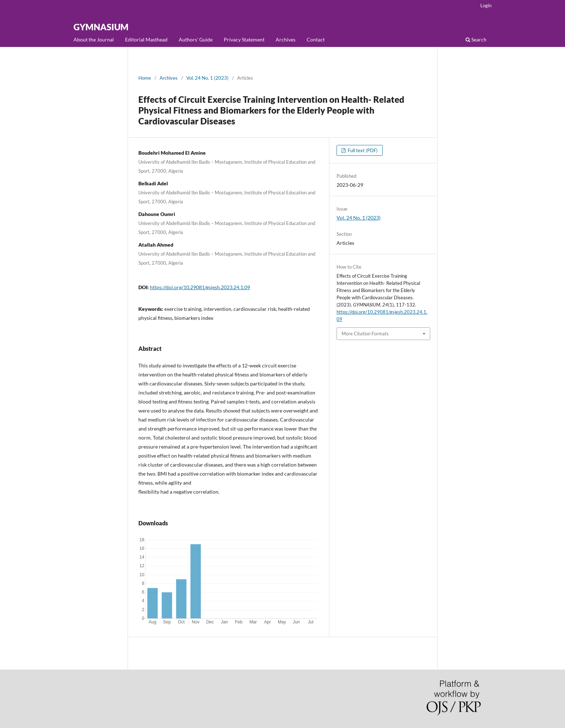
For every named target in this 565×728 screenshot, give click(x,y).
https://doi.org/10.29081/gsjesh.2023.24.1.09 (200, 287)
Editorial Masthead (146, 39)
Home (145, 78)
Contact (316, 39)
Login (486, 5)
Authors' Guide (196, 39)
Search (476, 39)
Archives (286, 39)
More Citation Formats (365, 334)
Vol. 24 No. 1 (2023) (207, 78)
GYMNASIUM (101, 27)
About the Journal (94, 39)
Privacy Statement (244, 39)
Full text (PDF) (362, 150)
